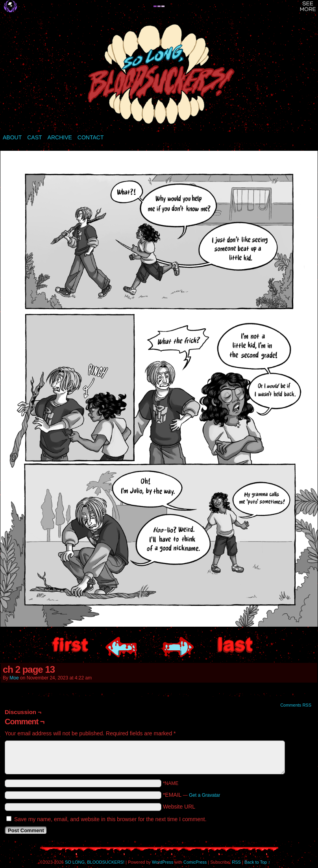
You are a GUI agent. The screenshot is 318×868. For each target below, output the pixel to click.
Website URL (179, 807)
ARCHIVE (60, 137)
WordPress (163, 862)
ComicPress (195, 862)
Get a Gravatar (204, 795)
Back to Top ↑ (257, 862)
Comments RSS (296, 705)
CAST (34, 137)
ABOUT (12, 137)
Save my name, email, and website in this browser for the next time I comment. (110, 819)
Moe (14, 678)
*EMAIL (192, 795)
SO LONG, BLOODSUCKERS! (159, 75)
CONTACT (91, 137)
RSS (236, 862)
